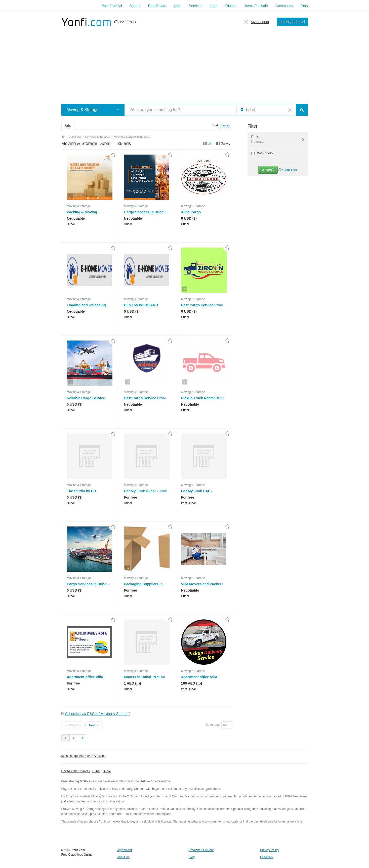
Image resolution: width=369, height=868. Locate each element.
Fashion (231, 6)
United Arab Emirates (76, 771)
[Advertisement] (185, 62)
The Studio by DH (82, 491)
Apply (268, 170)
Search (135, 6)
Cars (178, 6)
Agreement (125, 850)
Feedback (267, 857)
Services (196, 6)
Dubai (96, 771)
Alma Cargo (191, 212)
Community (284, 6)
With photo (265, 153)
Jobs (214, 6)
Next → (94, 725)
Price (275, 139)
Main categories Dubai (76, 756)
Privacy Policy (270, 850)
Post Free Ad (112, 6)
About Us (123, 857)
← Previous (73, 725)
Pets (304, 6)
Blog (192, 857)
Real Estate (157, 6)
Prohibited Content (201, 850)
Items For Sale (256, 6)
